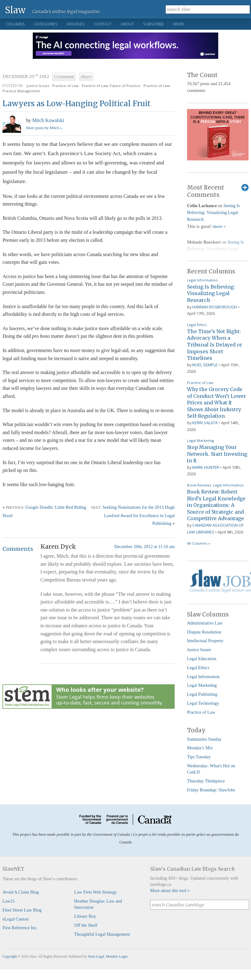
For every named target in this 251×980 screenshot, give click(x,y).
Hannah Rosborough (215, 307)
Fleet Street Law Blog (22, 910)
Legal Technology (203, 703)
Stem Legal (96, 956)
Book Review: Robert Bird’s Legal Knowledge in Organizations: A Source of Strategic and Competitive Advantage (216, 505)
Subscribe (153, 24)
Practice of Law (65, 86)
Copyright (10, 956)
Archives (76, 24)
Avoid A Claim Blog (21, 892)
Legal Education (202, 659)
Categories (46, 24)
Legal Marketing (200, 440)
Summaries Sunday (204, 739)
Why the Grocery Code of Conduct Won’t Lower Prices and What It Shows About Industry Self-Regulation (217, 403)
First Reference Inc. (20, 928)
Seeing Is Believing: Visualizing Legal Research (213, 212)
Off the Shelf (86, 925)
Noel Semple (205, 365)
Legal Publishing (202, 694)
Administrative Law (205, 623)
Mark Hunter (206, 467)
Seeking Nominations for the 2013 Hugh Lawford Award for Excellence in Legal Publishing (138, 515)
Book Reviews (199, 485)
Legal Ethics (197, 325)
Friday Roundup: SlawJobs (211, 790)
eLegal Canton (15, 919)
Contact (103, 24)
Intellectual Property (205, 641)
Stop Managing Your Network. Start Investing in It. (217, 454)
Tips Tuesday (199, 757)
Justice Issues (38, 86)
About (127, 24)
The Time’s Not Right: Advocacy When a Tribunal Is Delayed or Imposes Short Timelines (215, 345)
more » (219, 226)
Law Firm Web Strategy (96, 892)
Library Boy (85, 916)
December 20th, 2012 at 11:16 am (145, 547)
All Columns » (199, 543)
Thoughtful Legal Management (102, 934)
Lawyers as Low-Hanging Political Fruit (77, 104)
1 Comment (64, 77)
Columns (15, 24)
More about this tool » (170, 891)
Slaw (15, 10)
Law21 (9, 901)
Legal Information (202, 280)
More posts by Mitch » (44, 128)
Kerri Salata (205, 423)
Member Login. (117, 956)
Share (86, 77)
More (179, 24)
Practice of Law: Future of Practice (111, 86)
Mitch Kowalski (48, 120)
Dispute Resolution (204, 632)
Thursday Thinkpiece (206, 781)
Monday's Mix (200, 748)
